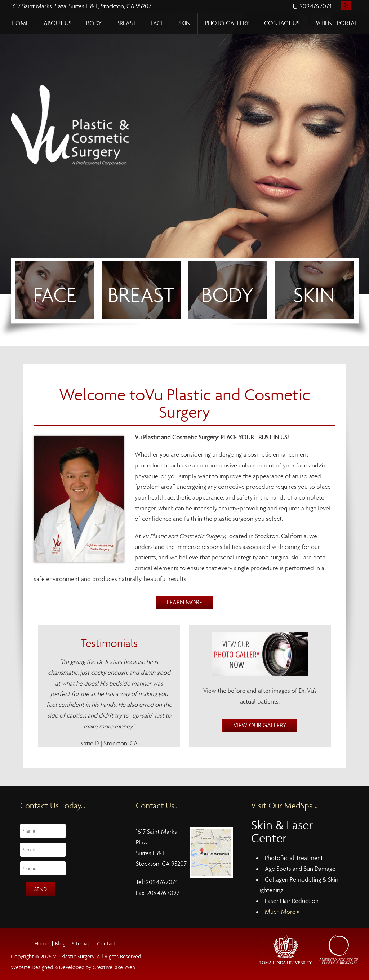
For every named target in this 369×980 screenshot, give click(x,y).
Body (94, 23)
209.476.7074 (316, 6)
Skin (184, 23)
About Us (57, 23)
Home (20, 23)
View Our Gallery (260, 725)
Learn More (184, 602)
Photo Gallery (227, 23)
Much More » (282, 912)
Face (157, 23)
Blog (60, 943)
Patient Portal (336, 23)
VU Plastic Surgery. (73, 956)
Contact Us (282, 23)
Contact (106, 943)
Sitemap (81, 943)
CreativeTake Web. (114, 967)
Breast (126, 23)
